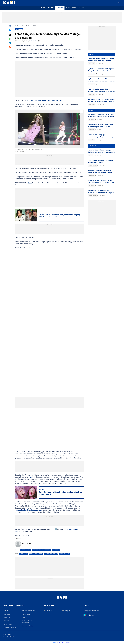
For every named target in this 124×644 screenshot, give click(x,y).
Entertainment (47, 8)
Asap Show (56, 550)
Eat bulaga (23, 554)
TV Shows (81, 8)
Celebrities (60, 8)
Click (30, 183)
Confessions (92, 64)
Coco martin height (51, 554)
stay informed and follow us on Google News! (45, 101)
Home (17, 26)
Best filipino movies (36, 554)
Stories (90, 156)
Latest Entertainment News (42, 550)
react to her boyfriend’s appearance (29, 511)
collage (33, 478)
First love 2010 (65, 554)
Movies (68, 8)
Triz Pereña (34, 41)
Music (74, 8)
